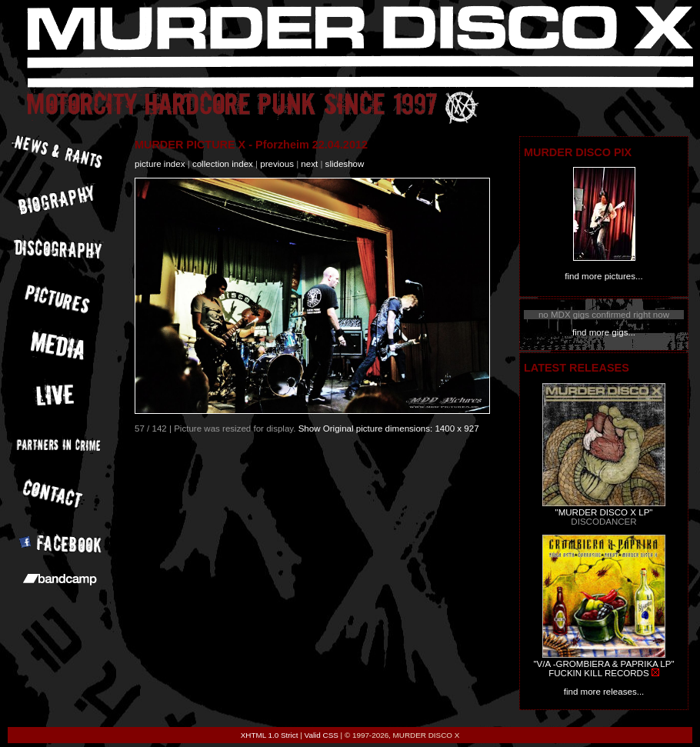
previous (277, 164)
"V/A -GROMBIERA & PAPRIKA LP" (603, 664)
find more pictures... (603, 276)
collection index (223, 164)
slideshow (345, 164)
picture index (160, 164)
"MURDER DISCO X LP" (604, 512)
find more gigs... (604, 332)
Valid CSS (322, 735)
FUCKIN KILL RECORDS (598, 673)
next (309, 164)
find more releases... (604, 692)
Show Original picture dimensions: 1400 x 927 (389, 429)
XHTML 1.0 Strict (270, 735)
